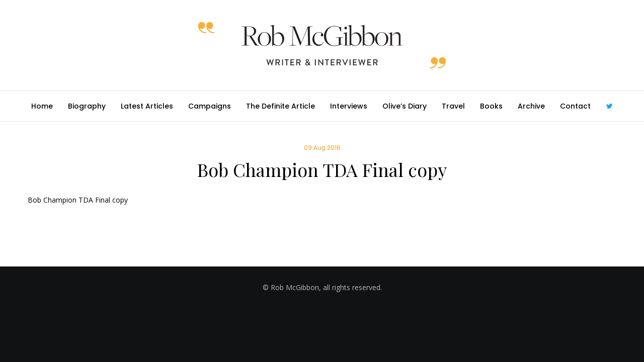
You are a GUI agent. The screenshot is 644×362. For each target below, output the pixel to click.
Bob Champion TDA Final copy (78, 200)
